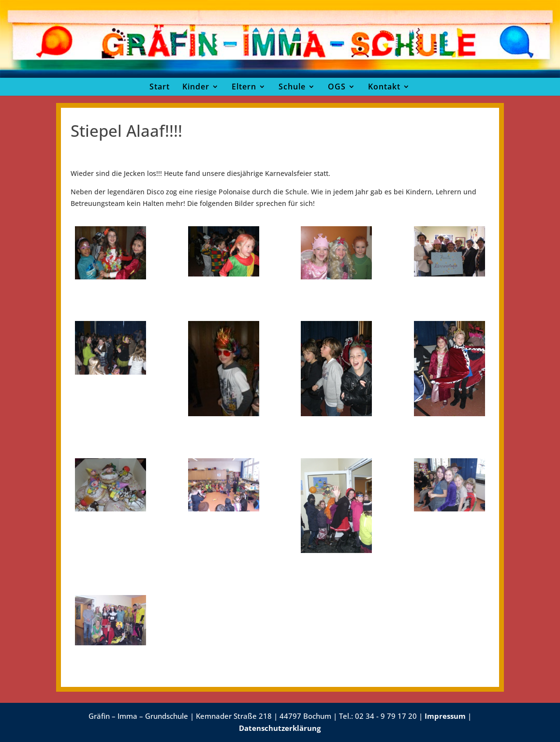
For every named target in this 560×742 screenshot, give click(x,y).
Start (160, 87)
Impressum (445, 716)
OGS (337, 87)
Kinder (196, 87)
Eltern (244, 87)
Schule (292, 87)
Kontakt (384, 87)
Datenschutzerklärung (280, 728)
